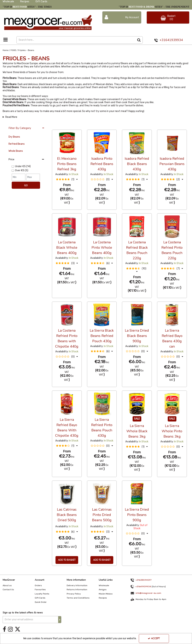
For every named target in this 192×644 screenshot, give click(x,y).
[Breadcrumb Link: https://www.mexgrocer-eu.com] (6, 50)
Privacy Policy (74, 594)
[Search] (76, 40)
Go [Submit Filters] (26, 186)
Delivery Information (77, 585)
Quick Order (41, 602)
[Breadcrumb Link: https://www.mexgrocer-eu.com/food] (13, 50)
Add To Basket (67, 560)
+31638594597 (140, 580)
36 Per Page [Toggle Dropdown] (59, 126)
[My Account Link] (122, 17)
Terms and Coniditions (78, 598)
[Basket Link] (168, 18)
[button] (67, 179)
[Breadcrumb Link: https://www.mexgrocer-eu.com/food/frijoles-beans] (26, 50)
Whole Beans (16, 151)
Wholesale (8, 2)
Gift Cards (41, 2)
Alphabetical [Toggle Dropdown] (79, 126)
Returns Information (77, 590)
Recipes (25, 2)
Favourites (40, 590)
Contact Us (8, 590)
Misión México (106, 594)
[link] (4, 629)
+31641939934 (171, 40)
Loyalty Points (42, 594)
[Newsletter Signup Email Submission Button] (60, 620)
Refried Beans (17, 144)
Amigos (103, 590)
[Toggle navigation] (6, 40)
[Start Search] (139, 40)
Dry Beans (14, 137)
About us (7, 585)
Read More (11, 117)
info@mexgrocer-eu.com (148, 593)
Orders (38, 585)
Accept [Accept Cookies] (154, 639)
